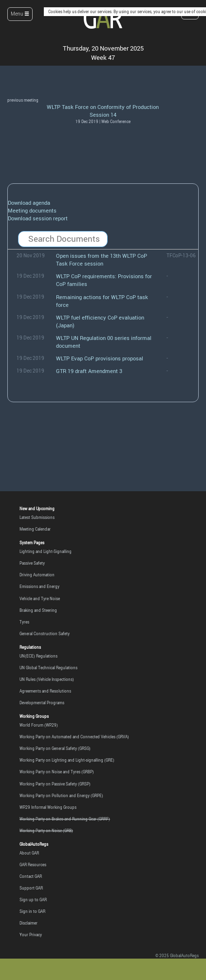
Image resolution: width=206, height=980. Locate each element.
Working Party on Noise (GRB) (46, 830)
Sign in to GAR (32, 911)
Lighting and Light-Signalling (46, 551)
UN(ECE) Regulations (38, 656)
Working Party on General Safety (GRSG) (55, 748)
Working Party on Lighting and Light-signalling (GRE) (67, 760)
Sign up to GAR (33, 900)
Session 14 (103, 115)
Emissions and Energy (39, 586)
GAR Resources (33, 864)
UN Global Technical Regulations (48, 668)
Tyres (24, 622)
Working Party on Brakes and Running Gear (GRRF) (65, 819)
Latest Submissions (37, 517)
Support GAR (31, 888)
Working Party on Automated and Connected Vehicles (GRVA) (74, 737)
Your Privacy (31, 935)
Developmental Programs (42, 703)
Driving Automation (37, 575)
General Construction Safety (45, 633)
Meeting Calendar (35, 529)
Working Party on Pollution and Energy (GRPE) (61, 795)
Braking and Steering (38, 610)
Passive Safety (32, 563)
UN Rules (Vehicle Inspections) (47, 679)
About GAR (29, 853)
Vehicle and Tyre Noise (40, 598)
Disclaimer (28, 923)
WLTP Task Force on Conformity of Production (103, 107)
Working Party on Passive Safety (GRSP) (55, 784)
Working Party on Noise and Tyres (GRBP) (57, 772)
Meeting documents (32, 210)
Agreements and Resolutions (45, 691)
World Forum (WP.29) (39, 725)
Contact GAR (31, 876)
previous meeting (23, 100)
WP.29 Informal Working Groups (48, 807)
